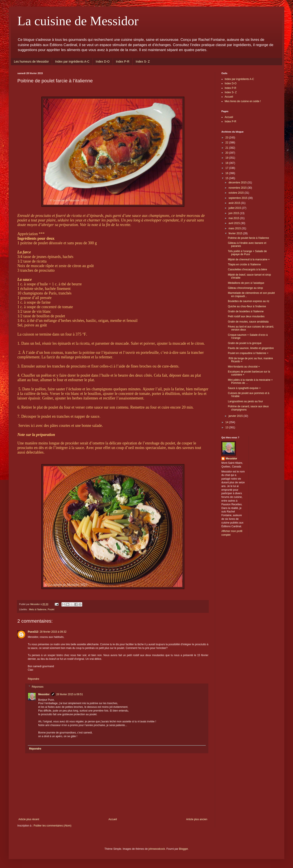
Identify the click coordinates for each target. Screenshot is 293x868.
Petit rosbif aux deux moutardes (246, 316)
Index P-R (123, 62)
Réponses (38, 687)
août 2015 (235, 203)
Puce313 (33, 632)
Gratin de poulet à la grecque (245, 343)
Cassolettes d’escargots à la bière (247, 269)
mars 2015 (235, 228)
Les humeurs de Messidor (31, 62)
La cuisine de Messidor (78, 21)
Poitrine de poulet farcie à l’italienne (248, 238)
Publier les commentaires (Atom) (53, 826)
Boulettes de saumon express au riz (249, 301)
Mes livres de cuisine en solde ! (243, 101)
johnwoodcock (157, 849)
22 (227, 143)
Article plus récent (29, 819)
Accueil (113, 819)
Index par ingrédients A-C (72, 62)
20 (227, 153)
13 (227, 427)
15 (227, 178)
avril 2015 (235, 223)
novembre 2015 (238, 188)
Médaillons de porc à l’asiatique (246, 283)
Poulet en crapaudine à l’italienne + (248, 353)
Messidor (44, 694)
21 (227, 148)
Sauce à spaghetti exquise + (244, 388)
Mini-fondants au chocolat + (244, 367)
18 (227, 163)
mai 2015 (234, 218)
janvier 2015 (236, 416)
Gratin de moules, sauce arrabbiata (248, 322)
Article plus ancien (197, 819)
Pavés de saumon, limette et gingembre (251, 348)
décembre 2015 (238, 183)
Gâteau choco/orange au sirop (245, 288)
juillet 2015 (235, 208)
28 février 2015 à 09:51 (70, 694)
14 (227, 422)
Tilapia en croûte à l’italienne (244, 264)
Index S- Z (143, 62)
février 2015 (236, 233)
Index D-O (103, 62)
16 (227, 173)
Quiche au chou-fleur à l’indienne (247, 306)
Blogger (184, 849)
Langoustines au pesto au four (245, 401)
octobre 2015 (236, 193)
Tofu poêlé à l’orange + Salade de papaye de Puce (247, 253)
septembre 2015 (238, 198)
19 (227, 158)
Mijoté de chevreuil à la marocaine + (249, 259)
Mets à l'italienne (38, 609)
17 (227, 168)
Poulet (51, 609)
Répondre (34, 679)
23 (227, 138)
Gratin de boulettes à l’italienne (246, 311)
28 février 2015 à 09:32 (53, 632)
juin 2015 (234, 213)
